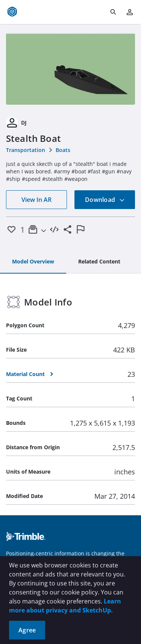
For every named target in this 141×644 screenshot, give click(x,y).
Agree (27, 630)
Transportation (26, 150)
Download (105, 200)
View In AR (36, 200)
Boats (63, 150)
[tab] (33, 262)
